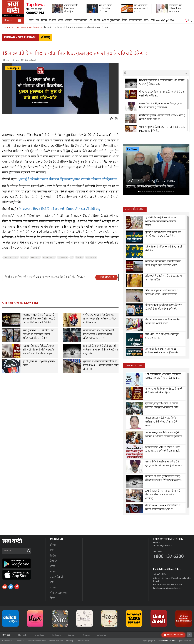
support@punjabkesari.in (170, 588)
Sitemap (70, 641)
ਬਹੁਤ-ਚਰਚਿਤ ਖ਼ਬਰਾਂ (135, 209)
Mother (24, 257)
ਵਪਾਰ (97, 20)
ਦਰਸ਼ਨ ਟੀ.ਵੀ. (135, 20)
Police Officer (49, 257)
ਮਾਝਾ (60, 20)
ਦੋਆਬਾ (52, 20)
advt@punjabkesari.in (163, 546)
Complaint (35, 257)
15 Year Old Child (11, 257)
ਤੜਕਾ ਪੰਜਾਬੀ (80, 20)
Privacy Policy (83, 641)
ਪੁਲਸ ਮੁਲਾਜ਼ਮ (91, 257)
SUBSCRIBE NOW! (173, 635)
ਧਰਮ (147, 20)
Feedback (20, 641)
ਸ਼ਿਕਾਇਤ (79, 257)
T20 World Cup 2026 (162, 20)
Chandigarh (40, 635)
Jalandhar (102, 635)
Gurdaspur (13, 68)
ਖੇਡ (90, 20)
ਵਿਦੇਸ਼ (44, 20)
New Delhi (23, 635)
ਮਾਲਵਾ (68, 20)
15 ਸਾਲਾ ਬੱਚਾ (63, 257)
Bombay (72, 635)
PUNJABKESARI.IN (166, 641)
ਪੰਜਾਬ (31, 20)
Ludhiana (57, 635)
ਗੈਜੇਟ (124, 20)
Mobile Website (56, 641)
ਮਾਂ (72, 257)
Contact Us (7, 641)
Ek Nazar (132, 149)
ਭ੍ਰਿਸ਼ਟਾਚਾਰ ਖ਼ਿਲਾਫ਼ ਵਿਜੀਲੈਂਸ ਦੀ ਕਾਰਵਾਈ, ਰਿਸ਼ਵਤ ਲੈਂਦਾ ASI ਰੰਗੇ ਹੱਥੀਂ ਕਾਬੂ (59, 209)
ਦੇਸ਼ (37, 20)
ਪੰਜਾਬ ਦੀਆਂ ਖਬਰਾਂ (134, 366)
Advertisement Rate (37, 641)
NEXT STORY (107, 277)
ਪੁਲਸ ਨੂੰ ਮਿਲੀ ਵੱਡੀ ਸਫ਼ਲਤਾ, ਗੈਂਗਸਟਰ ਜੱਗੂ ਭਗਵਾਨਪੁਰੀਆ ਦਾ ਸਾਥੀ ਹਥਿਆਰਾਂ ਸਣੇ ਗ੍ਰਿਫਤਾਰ (68, 180)
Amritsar (86, 635)
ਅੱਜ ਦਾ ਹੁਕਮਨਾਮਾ (111, 20)
